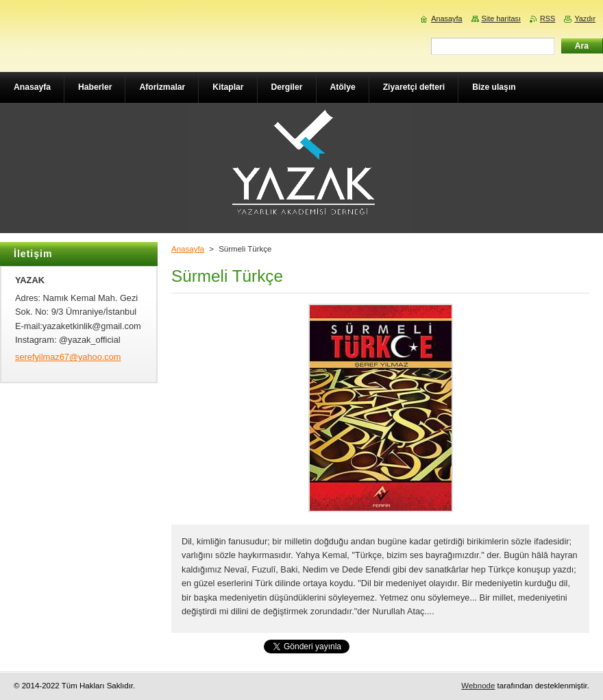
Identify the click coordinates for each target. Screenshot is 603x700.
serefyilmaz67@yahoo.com (68, 357)
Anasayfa (188, 249)
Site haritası (501, 19)
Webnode (478, 686)
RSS (547, 19)
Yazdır (585, 19)
